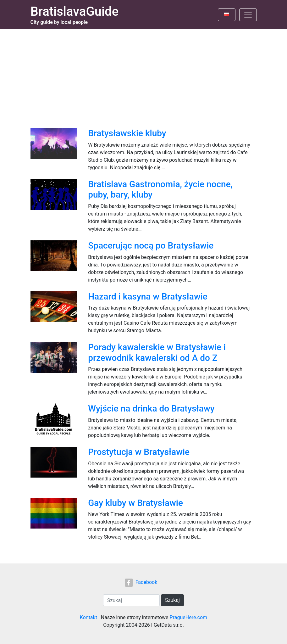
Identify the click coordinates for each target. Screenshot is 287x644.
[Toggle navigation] (248, 15)
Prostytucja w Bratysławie (139, 452)
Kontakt (88, 617)
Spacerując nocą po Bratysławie (151, 246)
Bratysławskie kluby (127, 133)
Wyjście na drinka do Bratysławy (151, 409)
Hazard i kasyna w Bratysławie (148, 297)
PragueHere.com (189, 617)
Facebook (141, 582)
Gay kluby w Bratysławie (135, 503)
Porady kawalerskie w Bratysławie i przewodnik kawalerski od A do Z (157, 353)
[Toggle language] (227, 15)
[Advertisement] (143, 76)
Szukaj (172, 600)
